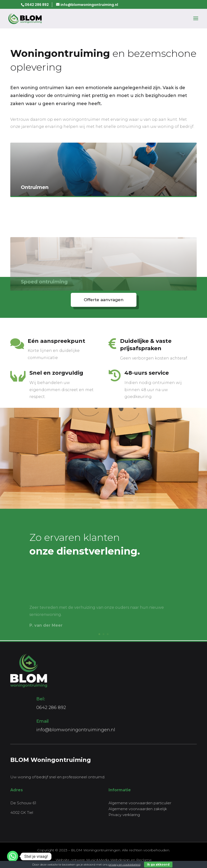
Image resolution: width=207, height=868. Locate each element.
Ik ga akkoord (158, 864)
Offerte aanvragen (104, 300)
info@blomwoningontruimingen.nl (76, 730)
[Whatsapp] (13, 856)
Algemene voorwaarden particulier (140, 803)
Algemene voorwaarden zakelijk (138, 809)
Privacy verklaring (124, 815)
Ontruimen (35, 196)
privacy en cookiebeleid (124, 864)
